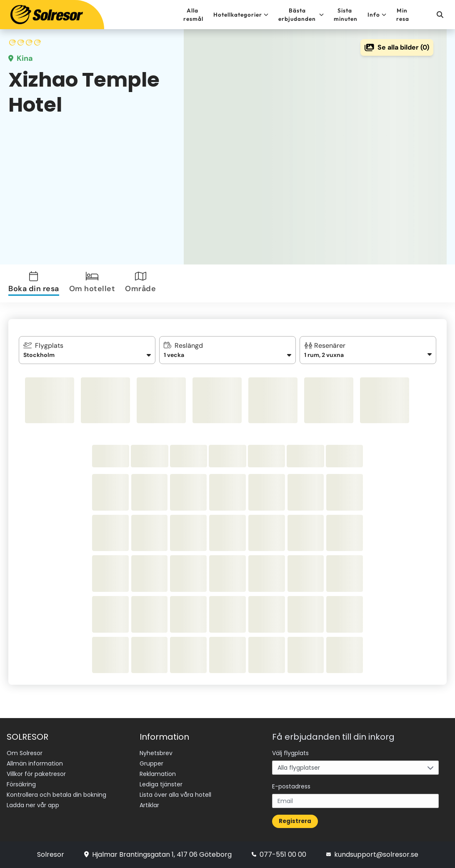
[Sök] (440, 15)
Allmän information (35, 763)
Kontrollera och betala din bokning (56, 795)
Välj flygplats (290, 753)
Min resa (403, 15)
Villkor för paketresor (36, 774)
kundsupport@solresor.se (372, 854)
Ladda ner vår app (33, 805)
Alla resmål (193, 15)
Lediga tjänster (161, 784)
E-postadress (291, 786)
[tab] (35, 283)
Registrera (295, 821)
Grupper (151, 763)
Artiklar (149, 805)
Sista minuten (346, 15)
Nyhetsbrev (156, 753)
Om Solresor (25, 753)
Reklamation (158, 774)
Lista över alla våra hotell (175, 795)
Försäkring (21, 784)
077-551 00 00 (279, 854)
